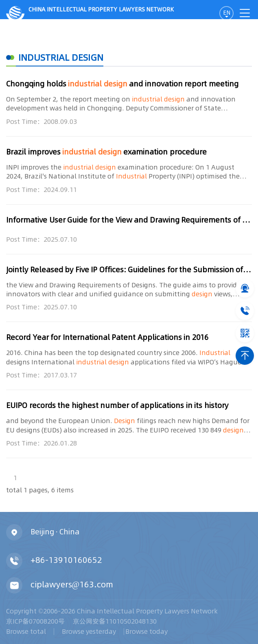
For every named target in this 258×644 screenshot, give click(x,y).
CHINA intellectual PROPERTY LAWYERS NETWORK (90, 12)
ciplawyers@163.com (72, 584)
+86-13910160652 (66, 560)
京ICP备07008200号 (35, 621)
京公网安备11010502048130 (115, 621)
